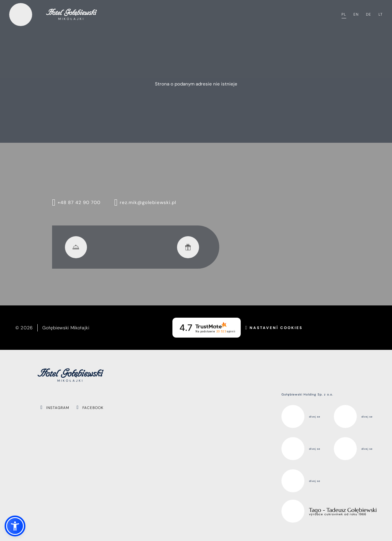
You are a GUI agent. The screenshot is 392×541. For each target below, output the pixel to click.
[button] (15, 526)
